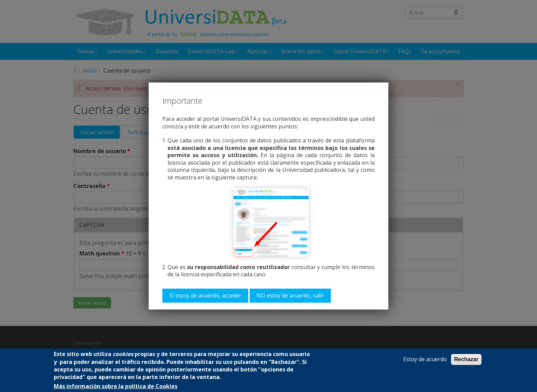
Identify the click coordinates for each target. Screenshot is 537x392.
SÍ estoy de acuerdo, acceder (205, 295)
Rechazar (466, 359)
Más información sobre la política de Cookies (116, 386)
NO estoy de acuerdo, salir (290, 295)
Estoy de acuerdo (425, 359)
